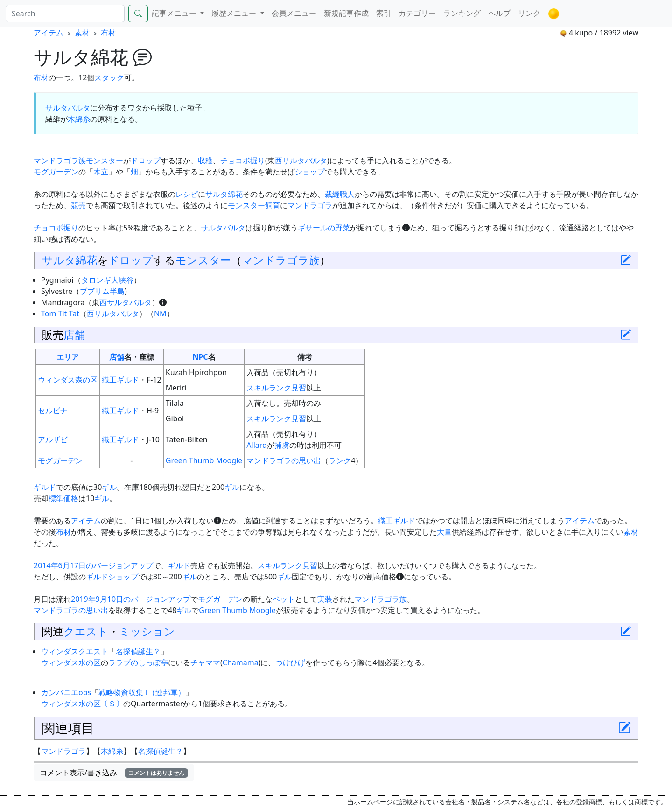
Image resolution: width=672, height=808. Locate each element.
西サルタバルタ (301, 160)
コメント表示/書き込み (114, 773)
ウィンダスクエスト (75, 651)
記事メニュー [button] (175, 13)
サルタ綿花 (224, 194)
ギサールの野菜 (324, 228)
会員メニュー (294, 13)
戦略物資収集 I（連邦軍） (142, 692)
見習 (299, 388)
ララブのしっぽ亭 (138, 662)
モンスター (105, 160)
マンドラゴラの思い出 (284, 460)
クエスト (86, 631)
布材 (108, 33)
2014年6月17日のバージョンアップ (93, 565)
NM (160, 313)
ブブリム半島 (102, 291)
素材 (82, 33)
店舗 (74, 334)
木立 (101, 172)
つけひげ (290, 662)
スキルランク (269, 388)
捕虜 (282, 445)
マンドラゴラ (310, 205)
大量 (444, 532)
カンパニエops (66, 692)
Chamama (241, 662)
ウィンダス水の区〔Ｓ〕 (82, 704)
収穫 (205, 160)
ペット (284, 599)
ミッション (147, 631)
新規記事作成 (346, 13)
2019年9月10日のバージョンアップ (131, 599)
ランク (340, 460)
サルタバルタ (68, 108)
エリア (68, 357)
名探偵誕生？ (138, 651)
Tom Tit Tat (60, 313)
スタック (109, 77)
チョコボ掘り (243, 160)
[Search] (65, 14)
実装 (325, 599)
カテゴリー (417, 13)
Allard (257, 445)
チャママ (205, 662)
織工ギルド (120, 380)
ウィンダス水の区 (71, 662)
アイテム (49, 33)
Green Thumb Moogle (204, 460)
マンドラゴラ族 (60, 160)
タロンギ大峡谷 (107, 280)
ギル (109, 487)
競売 (78, 205)
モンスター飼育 (254, 205)
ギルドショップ (112, 577)
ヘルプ (499, 13)
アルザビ (53, 439)
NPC (200, 357)
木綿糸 (79, 119)
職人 (347, 194)
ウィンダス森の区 (68, 380)
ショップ (310, 172)
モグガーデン (56, 172)
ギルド (45, 487)
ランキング (462, 13)
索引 (384, 13)
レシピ (187, 194)
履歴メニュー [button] (235, 13)
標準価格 (63, 498)
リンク (529, 13)
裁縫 (332, 194)
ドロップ (146, 160)
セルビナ (53, 411)
